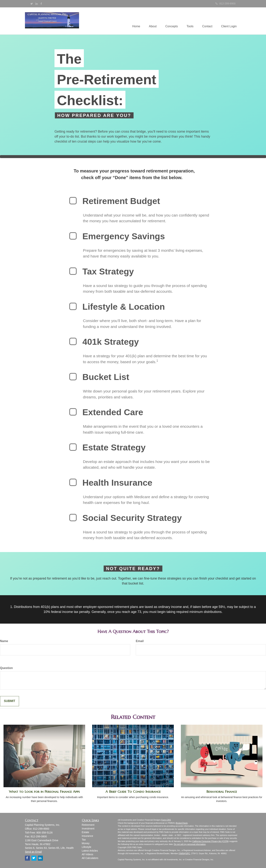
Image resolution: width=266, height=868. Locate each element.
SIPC (188, 853)
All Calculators (90, 858)
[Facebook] (41, 4)
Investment (88, 829)
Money (86, 843)
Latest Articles (90, 851)
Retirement (88, 825)
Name (4, 641)
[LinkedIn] (37, 4)
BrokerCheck (182, 823)
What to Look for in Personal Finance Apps (44, 792)
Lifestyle (87, 847)
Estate (86, 832)
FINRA (182, 853)
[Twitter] (32, 4)
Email (140, 641)
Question (6, 668)
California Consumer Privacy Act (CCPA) (211, 841)
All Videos (88, 854)
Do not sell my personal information (190, 844)
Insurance (87, 836)
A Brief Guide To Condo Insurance (133, 792)
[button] (151, 21)
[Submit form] (10, 701)
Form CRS (166, 820)
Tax (84, 840)
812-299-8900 (226, 4)
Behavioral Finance (222, 792)
